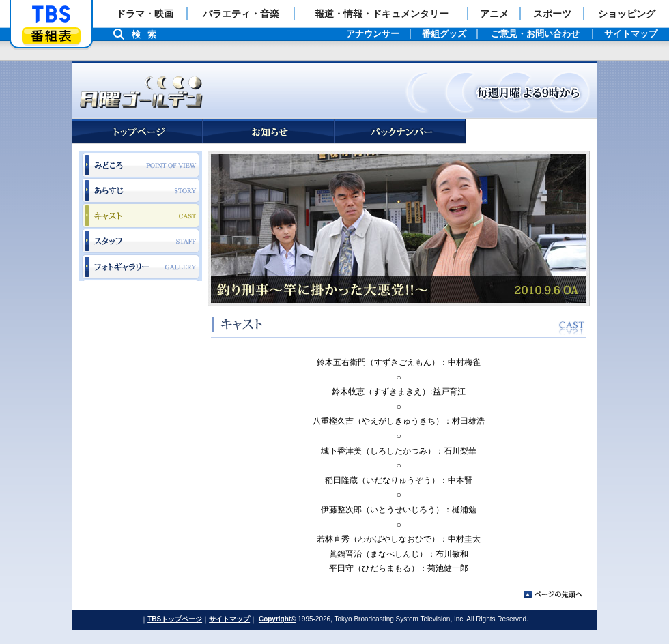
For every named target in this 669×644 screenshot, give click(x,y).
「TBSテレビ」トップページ (51, 14)
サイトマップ (229, 619)
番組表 (51, 36)
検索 (147, 34)
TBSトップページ (175, 619)
